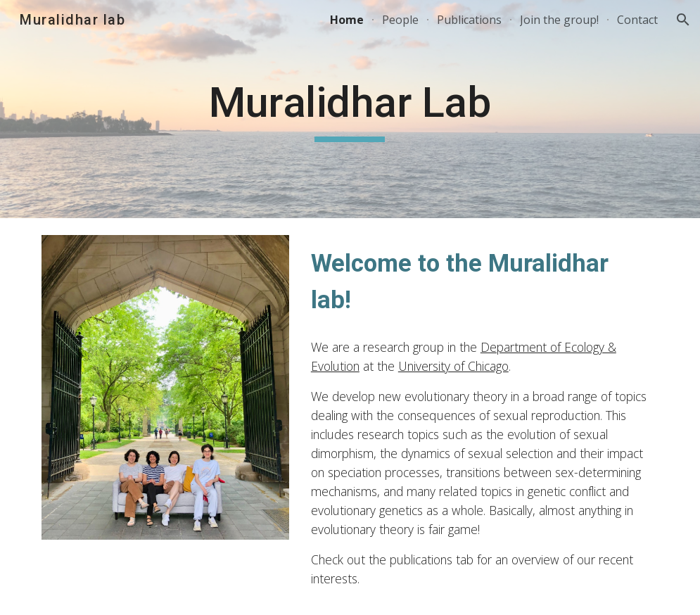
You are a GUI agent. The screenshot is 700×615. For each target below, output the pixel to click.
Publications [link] (469, 20)
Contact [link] (637, 20)
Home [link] (347, 20)
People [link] (400, 20)
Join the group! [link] (559, 20)
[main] (350, 109)
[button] (683, 20)
